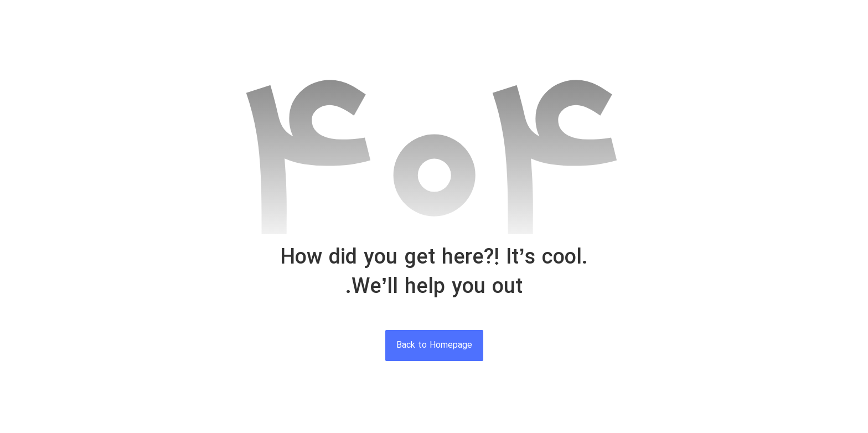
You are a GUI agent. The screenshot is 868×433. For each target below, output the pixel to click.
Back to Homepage (434, 346)
